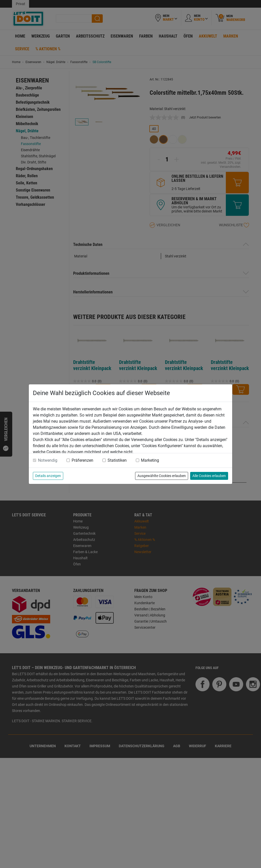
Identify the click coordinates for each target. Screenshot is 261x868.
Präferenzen (82, 460)
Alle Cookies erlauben (209, 476)
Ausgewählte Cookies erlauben (162, 476)
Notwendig (48, 460)
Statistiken (117, 460)
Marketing (150, 460)
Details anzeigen (48, 476)
